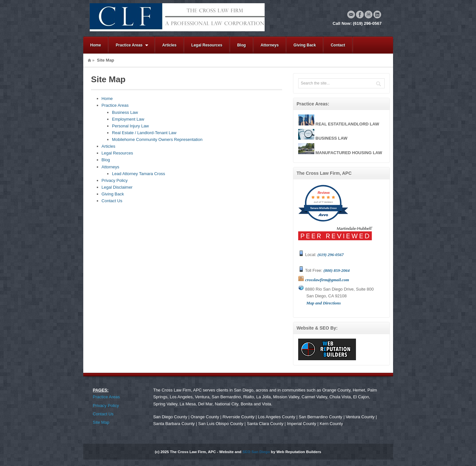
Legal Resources (207, 45)
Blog (242, 45)
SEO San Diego (256, 452)
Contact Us (112, 201)
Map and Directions (324, 303)
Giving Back (305, 45)
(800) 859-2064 (336, 270)
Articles (169, 45)
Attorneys (270, 45)
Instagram (369, 15)
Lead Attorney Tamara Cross (139, 174)
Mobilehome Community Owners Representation (157, 139)
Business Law (125, 112)
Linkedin (377, 15)
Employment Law (128, 119)
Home (96, 45)
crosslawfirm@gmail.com (327, 280)
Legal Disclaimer (117, 187)
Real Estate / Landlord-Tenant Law (144, 133)
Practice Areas (128, 45)
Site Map (101, 422)
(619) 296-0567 (331, 255)
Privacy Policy (115, 180)
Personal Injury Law (130, 126)
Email (351, 15)
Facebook (360, 15)
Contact (338, 45)
